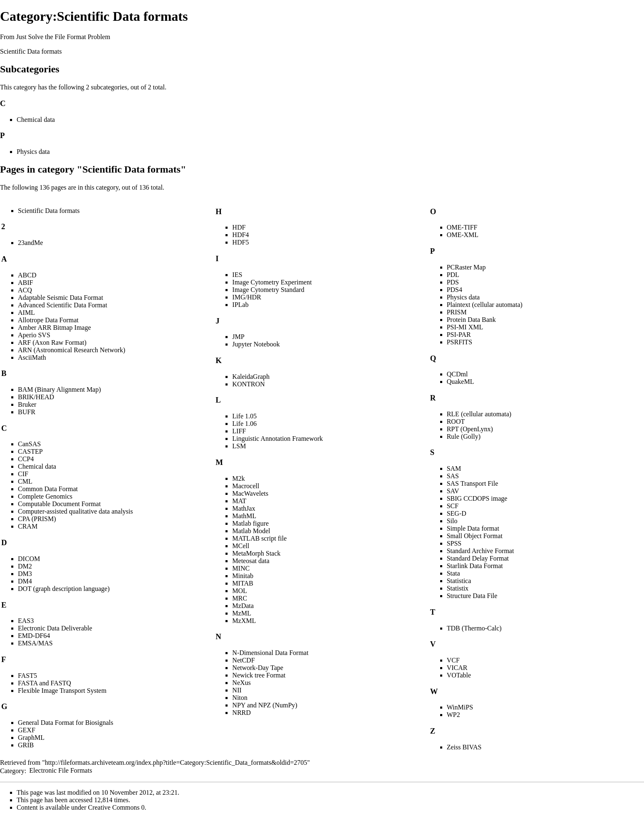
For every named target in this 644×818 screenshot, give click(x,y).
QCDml (457, 374)
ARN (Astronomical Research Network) (72, 350)
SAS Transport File (473, 483)
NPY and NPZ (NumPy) (265, 705)
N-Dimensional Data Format (270, 653)
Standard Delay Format (478, 558)
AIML (26, 313)
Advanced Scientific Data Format (63, 305)
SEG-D (457, 513)
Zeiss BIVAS (464, 747)
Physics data (33, 152)
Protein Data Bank (471, 320)
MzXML (244, 621)
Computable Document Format (59, 504)
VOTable (459, 675)
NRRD (241, 713)
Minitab (243, 576)
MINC (241, 568)
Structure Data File (472, 596)
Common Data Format (48, 489)
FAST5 (27, 676)
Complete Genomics (45, 496)
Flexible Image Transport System (62, 691)
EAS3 (26, 621)
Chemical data (36, 120)
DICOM (29, 559)
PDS (453, 282)
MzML (241, 613)
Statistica (459, 581)
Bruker (27, 404)
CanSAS (29, 444)
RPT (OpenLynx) (470, 429)
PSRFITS (459, 342)
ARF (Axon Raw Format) (52, 342)
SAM (454, 468)
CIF (23, 474)
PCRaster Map (466, 267)
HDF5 (240, 242)
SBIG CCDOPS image (477, 498)
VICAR (457, 668)
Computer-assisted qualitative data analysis (76, 511)
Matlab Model (251, 531)
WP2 (453, 715)
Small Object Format (475, 536)
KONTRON (248, 384)
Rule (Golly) (464, 436)
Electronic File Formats (61, 770)
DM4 (25, 581)
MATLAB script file (259, 538)
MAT (239, 501)
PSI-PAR (459, 335)
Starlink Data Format (475, 566)
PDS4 (455, 290)
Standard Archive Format (481, 551)
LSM (239, 446)
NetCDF (243, 660)
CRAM (28, 526)
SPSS (454, 543)
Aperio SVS (34, 335)
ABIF (25, 283)
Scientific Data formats (31, 51)
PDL (453, 275)
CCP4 (26, 459)
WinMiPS (460, 707)
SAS (453, 476)
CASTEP (30, 451)
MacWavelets (250, 493)
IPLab (240, 305)
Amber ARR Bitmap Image (54, 327)
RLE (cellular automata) (479, 414)
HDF (239, 227)
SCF (453, 506)
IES (237, 275)
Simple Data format (473, 528)
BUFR (27, 412)
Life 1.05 (244, 416)
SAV (453, 491)
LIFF (239, 431)
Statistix (458, 588)
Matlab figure (250, 523)
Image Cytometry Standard (268, 290)
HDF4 (240, 235)
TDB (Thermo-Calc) (474, 628)
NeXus (241, 683)
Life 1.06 (244, 424)
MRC (240, 598)
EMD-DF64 (34, 636)
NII (237, 690)
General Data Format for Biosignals (66, 723)
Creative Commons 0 (116, 807)
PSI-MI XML (465, 327)
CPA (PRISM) (37, 519)
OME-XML (463, 235)
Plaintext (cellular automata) (485, 305)
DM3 (25, 574)
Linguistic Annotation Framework (277, 439)
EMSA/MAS (35, 643)
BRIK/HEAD (36, 397)
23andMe (30, 243)
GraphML (31, 738)
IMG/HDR (246, 297)
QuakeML (461, 382)
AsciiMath (32, 357)
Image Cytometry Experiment (272, 282)
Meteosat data (251, 561)
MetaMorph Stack (256, 553)
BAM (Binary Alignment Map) (59, 389)
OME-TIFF (462, 227)
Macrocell (246, 486)
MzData (243, 606)
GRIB (26, 745)
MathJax (244, 508)
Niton (240, 698)
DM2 (25, 566)
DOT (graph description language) (64, 589)
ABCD (27, 275)
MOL (240, 591)
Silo (452, 521)
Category (12, 770)
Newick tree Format (259, 675)
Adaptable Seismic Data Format (61, 298)
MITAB (243, 583)
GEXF (27, 730)
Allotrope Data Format (48, 320)
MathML (244, 516)
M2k (238, 478)
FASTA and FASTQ (45, 683)
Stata (453, 573)
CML (25, 481)
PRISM (457, 312)
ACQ (25, 290)
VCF (453, 660)
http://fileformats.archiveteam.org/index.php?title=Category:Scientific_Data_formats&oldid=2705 (176, 762)
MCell (241, 546)
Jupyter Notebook (256, 344)
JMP (238, 337)
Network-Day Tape (258, 668)
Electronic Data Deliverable (55, 628)
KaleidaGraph (251, 377)
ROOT (456, 421)
